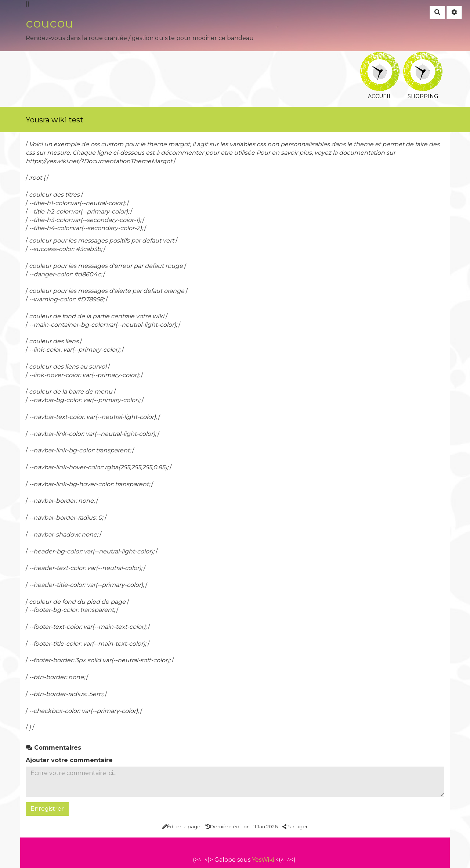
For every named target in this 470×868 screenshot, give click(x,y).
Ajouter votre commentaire (69, 760)
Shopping (423, 57)
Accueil (380, 57)
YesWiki (263, 860)
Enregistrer (47, 809)
